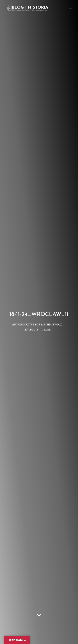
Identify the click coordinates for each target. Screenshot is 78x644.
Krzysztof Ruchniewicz (43, 325)
